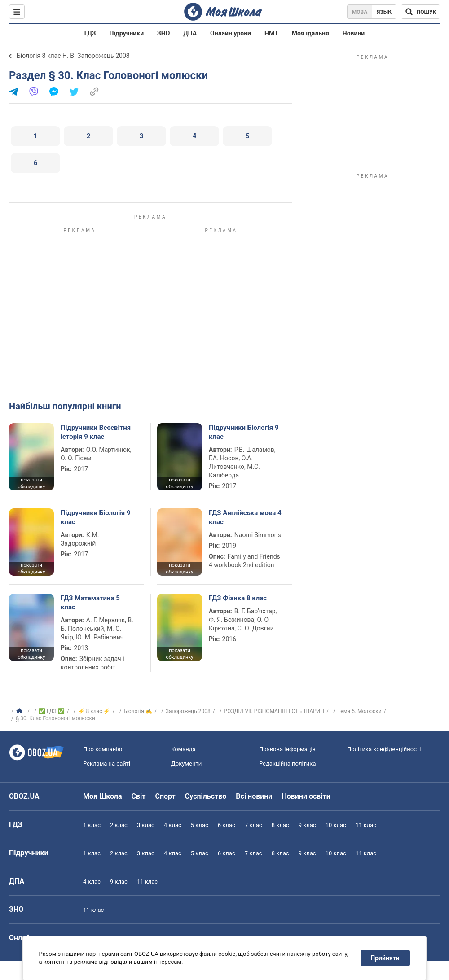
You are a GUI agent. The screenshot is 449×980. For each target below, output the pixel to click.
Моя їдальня (310, 33)
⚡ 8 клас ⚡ (94, 711)
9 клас (307, 825)
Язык (384, 12)
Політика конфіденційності (384, 749)
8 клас (280, 825)
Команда (183, 749)
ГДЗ (90, 33)
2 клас (119, 825)
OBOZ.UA (24, 796)
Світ (139, 796)
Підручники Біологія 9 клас (244, 432)
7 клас (253, 825)
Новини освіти (306, 796)
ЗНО (163, 33)
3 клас (146, 825)
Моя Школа (103, 796)
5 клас (200, 825)
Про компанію (103, 749)
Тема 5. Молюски (360, 711)
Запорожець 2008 (188, 711)
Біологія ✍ (138, 711)
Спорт (165, 796)
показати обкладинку (31, 483)
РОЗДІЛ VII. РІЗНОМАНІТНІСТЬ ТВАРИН (274, 711)
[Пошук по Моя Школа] (420, 12)
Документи (186, 763)
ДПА (190, 33)
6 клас (227, 825)
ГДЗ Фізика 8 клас (238, 598)
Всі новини (254, 796)
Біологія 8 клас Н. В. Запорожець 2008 (73, 56)
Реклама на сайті (107, 763)
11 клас (366, 825)
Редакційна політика (287, 763)
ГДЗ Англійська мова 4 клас (245, 517)
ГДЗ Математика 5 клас (90, 603)
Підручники (127, 33)
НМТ (271, 33)
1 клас (92, 825)
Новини (354, 33)
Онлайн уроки (231, 33)
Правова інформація (287, 749)
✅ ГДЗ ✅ (52, 711)
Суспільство (206, 796)
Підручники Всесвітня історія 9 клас (96, 432)
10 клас (336, 825)
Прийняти (385, 958)
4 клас (173, 825)
